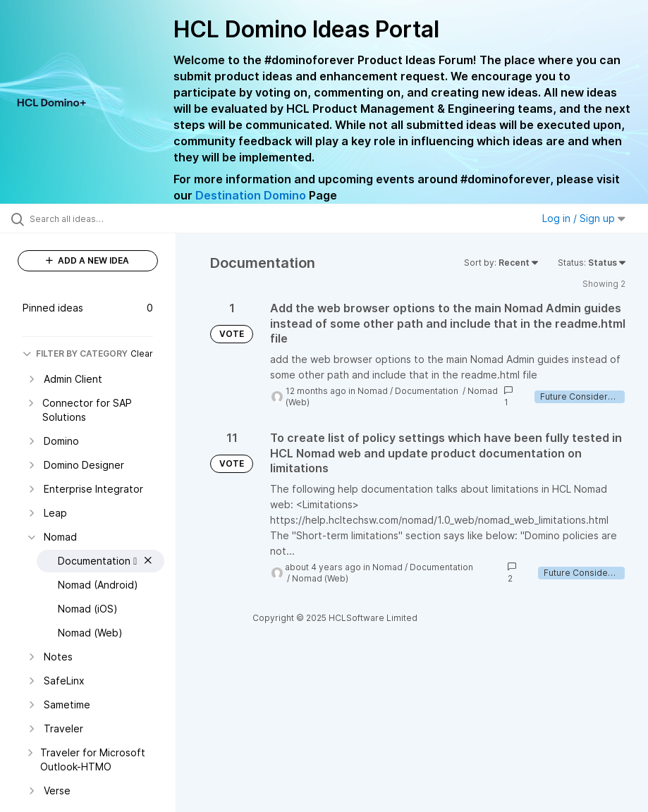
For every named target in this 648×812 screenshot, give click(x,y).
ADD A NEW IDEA (87, 260)
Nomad (373, 391)
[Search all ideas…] (95, 219)
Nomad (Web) (320, 578)
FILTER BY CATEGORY (75, 353)
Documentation (428, 391)
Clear (142, 353)
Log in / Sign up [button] (584, 218)
